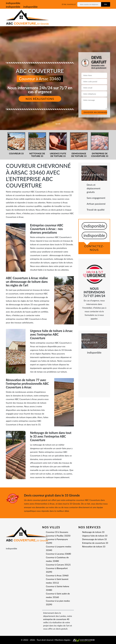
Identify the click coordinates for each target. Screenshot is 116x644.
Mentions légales (63, 640)
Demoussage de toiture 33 (94, 539)
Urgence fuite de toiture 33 (95, 536)
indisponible (13, 3)
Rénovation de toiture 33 (94, 546)
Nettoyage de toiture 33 (93, 532)
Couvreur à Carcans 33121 (58, 565)
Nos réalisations (40, 99)
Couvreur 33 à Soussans (57, 532)
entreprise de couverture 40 (56, 619)
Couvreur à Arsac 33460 (57, 575)
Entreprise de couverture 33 (95, 543)
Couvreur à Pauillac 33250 (58, 536)
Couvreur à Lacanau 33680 (58, 554)
